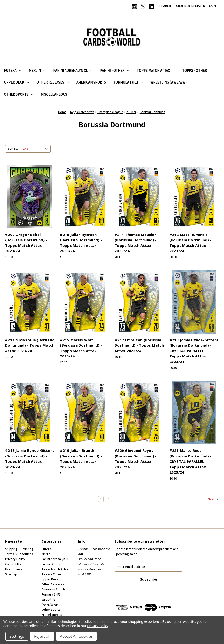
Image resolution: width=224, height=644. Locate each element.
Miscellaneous (54, 94)
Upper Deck (16, 82)
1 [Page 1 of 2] (101, 499)
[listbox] (35, 149)
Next (213, 499)
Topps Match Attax (156, 70)
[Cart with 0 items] (213, 6)
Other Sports (18, 94)
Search (165, 6)
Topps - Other (197, 70)
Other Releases (53, 82)
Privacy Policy (15, 559)
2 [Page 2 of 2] (109, 499)
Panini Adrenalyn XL (73, 70)
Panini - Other (115, 70)
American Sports (91, 82)
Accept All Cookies (76, 636)
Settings (17, 636)
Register (198, 6)
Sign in (181, 6)
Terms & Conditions (19, 554)
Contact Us (13, 564)
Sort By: (13, 149)
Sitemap (11, 574)
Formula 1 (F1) (128, 82)
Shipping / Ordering (19, 549)
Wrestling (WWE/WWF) (169, 82)
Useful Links (14, 569)
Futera (12, 70)
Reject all (42, 636)
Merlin (37, 70)
